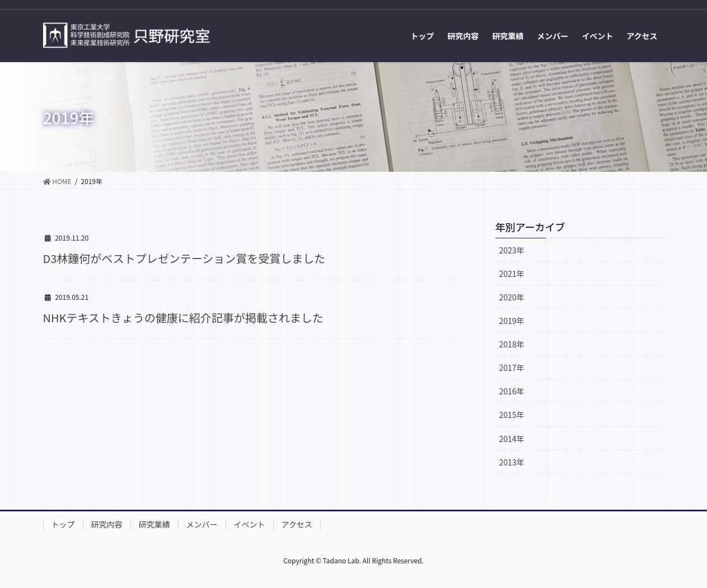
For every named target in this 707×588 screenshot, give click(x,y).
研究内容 (107, 524)
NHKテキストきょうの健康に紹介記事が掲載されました (183, 317)
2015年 (512, 415)
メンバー (202, 524)
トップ (63, 524)
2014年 (512, 439)
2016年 (512, 391)
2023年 (512, 250)
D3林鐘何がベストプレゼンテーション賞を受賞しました (184, 258)
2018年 (512, 344)
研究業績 (154, 524)
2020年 (512, 297)
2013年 (512, 462)
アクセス (297, 524)
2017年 (512, 368)
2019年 (512, 321)
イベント (250, 524)
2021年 (512, 274)
